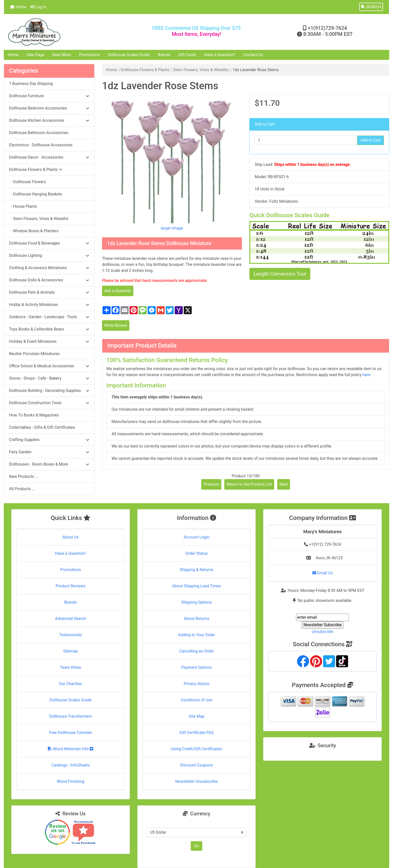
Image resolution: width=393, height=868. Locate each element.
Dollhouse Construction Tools (49, 403)
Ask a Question (118, 291)
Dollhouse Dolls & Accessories (49, 280)
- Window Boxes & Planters (34, 231)
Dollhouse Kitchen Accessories (49, 120)
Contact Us (253, 55)
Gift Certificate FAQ (197, 733)
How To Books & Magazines (34, 415)
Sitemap (71, 651)
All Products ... (22, 489)
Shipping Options (196, 602)
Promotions (90, 55)
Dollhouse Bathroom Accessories (39, 133)
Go (197, 846)
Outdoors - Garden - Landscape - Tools (49, 317)
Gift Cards (187, 55)
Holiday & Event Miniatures (49, 341)
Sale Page (35, 55)
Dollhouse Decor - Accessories (49, 157)
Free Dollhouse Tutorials (71, 733)
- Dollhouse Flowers (27, 182)
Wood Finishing (71, 781)
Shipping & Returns (197, 570)
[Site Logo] (68, 32)
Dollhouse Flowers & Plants (145, 70)
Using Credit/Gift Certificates (197, 749)
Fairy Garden (49, 452)
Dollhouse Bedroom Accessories (49, 108)
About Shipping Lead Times (196, 586)
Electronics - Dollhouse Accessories (41, 145)
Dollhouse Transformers (71, 716)
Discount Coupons (197, 765)
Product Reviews (71, 586)
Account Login (197, 537)
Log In (38, 7)
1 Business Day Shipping (31, 84)
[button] (371, 7)
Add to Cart (371, 140)
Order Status (197, 553)
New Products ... (24, 476)
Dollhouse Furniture (49, 96)
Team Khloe (70, 667)
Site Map (197, 716)
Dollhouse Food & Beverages (49, 243)
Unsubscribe (323, 632)
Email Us (323, 573)
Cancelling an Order (196, 651)
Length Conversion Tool (280, 274)
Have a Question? (220, 55)
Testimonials (71, 635)
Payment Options (197, 667)
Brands (164, 55)
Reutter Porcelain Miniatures (34, 354)
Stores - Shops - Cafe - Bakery (49, 378)
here (367, 375)
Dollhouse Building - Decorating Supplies (49, 391)
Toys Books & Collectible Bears (49, 329)
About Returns (196, 619)
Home (18, 7)
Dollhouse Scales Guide (129, 55)
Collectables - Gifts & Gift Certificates (42, 427)
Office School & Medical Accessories (49, 366)
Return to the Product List (249, 484)
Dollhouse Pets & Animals (49, 292)
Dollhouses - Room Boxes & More (49, 464)
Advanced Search (71, 619)
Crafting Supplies (49, 440)
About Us (71, 537)
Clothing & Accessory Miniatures (49, 268)
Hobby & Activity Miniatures (49, 305)
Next (284, 484)
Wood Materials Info (71, 749)
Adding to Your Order (197, 635)
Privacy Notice (197, 684)
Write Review (116, 325)
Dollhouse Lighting (49, 255)
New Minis (62, 55)
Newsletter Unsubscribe (197, 781)
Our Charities (70, 684)
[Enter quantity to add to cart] (306, 140)
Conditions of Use (197, 700)
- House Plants (23, 206)
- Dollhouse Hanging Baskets (36, 194)
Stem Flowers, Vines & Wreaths (201, 70)
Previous (211, 484)
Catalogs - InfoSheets (70, 765)
